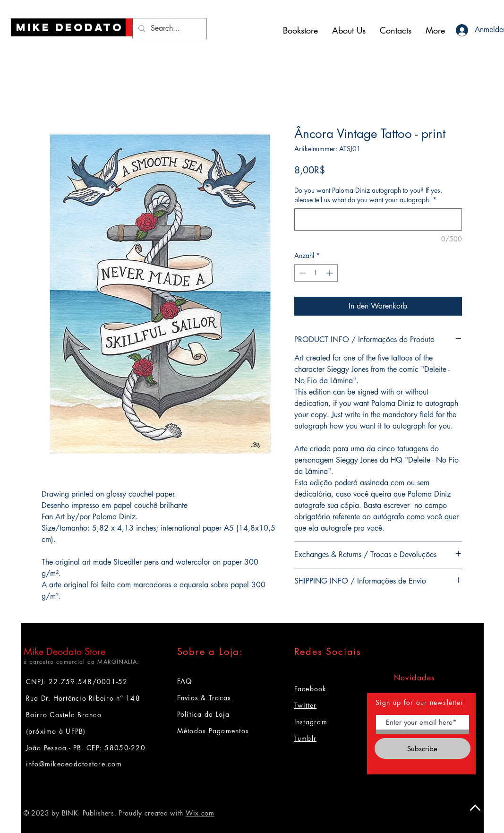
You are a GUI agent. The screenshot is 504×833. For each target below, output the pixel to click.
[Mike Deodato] (70, 27)
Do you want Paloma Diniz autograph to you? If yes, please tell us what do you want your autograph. (368, 195)
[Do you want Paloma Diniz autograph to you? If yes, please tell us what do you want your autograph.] (378, 219)
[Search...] (169, 29)
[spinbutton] (316, 273)
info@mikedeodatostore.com (74, 764)
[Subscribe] (423, 748)
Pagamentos (229, 731)
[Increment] (330, 273)
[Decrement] (302, 273)
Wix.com (200, 813)
